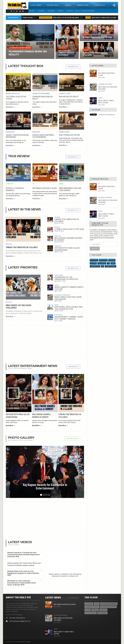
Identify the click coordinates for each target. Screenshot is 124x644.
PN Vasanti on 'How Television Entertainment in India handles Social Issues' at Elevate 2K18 (21, 583)
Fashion (88, 610)
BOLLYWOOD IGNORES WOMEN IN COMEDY (68, 239)
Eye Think (93, 263)
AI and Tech (10, 184)
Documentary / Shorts (92, 607)
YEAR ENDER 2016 (95, 266)
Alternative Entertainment (41, 94)
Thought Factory (65, 94)
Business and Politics (13, 94)
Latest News (36, 5)
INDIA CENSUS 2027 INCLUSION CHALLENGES (67, 18)
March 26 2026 (59, 242)
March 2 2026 (59, 252)
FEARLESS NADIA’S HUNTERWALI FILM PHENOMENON (43, 136)
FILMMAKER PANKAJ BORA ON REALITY (42, 98)
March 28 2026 (59, 231)
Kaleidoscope (10, 132)
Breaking (9, 244)
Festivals (57, 227)
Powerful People (64, 132)
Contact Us (100, 5)
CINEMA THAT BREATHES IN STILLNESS (22, 247)
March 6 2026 (59, 311)
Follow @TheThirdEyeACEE (107, 115)
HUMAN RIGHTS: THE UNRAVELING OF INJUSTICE (66, 278)
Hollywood (58, 246)
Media (113, 263)
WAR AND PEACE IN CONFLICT (69, 97)
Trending (57, 217)
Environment (58, 315)
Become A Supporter (88, 11)
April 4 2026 (58, 301)
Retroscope (36, 132)
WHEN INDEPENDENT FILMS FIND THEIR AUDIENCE (70, 189)
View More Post (73, 367)
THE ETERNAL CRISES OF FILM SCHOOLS (16, 98)
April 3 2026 (58, 291)
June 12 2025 (58, 321)
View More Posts (73, 67)
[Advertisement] (45, 343)
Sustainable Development (47, 18)
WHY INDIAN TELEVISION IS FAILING (23, 18)
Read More (10, 107)
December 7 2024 (60, 281)
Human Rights (59, 275)
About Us (78, 11)
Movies (61, 184)
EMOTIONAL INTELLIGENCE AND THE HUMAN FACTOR (69, 308)
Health (56, 305)
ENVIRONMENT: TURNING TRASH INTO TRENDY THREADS (69, 318)
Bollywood (58, 236)
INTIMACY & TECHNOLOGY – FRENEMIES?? (16, 189)
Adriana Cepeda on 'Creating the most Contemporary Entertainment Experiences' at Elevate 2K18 (24, 555)
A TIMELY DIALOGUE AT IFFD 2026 (69, 229)
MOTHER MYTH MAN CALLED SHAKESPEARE (67, 249)
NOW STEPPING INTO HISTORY (70, 135)
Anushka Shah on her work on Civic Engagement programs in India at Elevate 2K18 (23, 573)
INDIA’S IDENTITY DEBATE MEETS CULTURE (105, 18)
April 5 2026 (101, 77)
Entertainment (102, 613)
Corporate (70, 11)
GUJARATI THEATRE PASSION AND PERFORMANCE (17, 136)
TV (33, 184)
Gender (89, 18)
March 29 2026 (59, 223)
